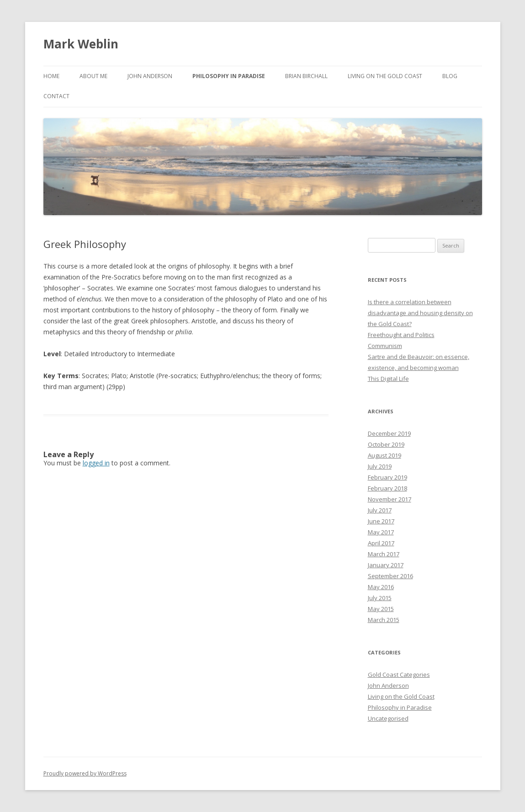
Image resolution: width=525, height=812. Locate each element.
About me (93, 76)
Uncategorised (388, 718)
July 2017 (380, 510)
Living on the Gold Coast (385, 76)
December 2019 (389, 433)
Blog (450, 76)
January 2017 (386, 565)
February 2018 (387, 488)
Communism (385, 346)
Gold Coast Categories (399, 675)
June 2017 (381, 521)
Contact (56, 96)
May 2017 (381, 532)
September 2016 (390, 576)
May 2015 (381, 609)
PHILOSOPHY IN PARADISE (229, 76)
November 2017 (390, 499)
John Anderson (150, 76)
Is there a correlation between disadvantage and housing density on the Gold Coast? (420, 313)
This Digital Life (388, 379)
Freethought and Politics (401, 335)
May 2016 (381, 587)
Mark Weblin (81, 44)
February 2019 (387, 477)
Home (51, 76)
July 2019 (380, 466)
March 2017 (384, 554)
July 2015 (380, 598)
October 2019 (386, 444)
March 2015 (384, 620)
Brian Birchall (306, 76)
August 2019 (384, 455)
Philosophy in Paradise (400, 707)
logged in (96, 463)
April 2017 (381, 543)
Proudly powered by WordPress (85, 773)
